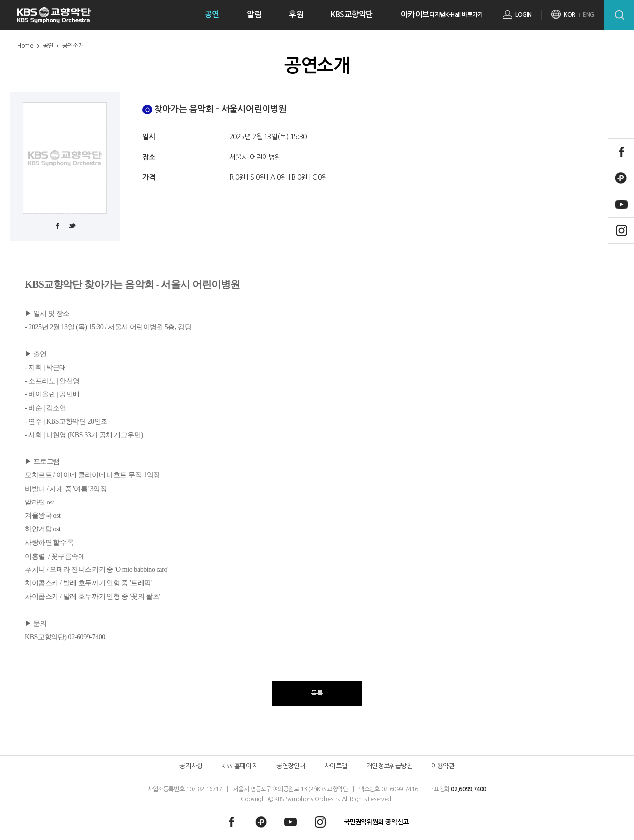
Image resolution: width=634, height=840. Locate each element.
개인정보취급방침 (390, 766)
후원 (296, 15)
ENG (589, 15)
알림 (254, 15)
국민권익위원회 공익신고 (376, 822)
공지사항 (191, 766)
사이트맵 (336, 766)
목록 (317, 693)
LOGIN (523, 15)
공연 (212, 15)
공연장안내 (291, 766)
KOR (569, 15)
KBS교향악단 (352, 15)
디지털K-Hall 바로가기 (456, 15)
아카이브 (415, 15)
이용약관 (443, 766)
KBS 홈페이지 (239, 766)
